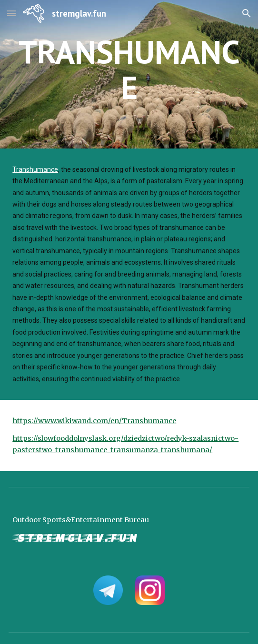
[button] (11, 13)
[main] (129, 74)
